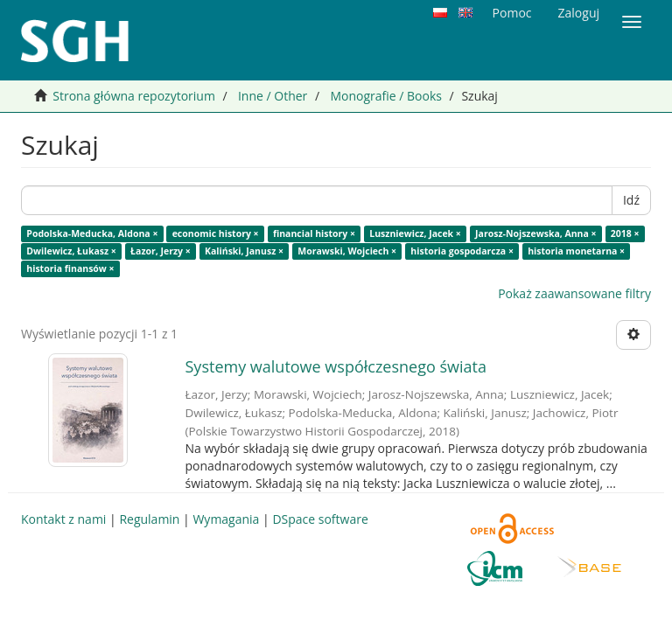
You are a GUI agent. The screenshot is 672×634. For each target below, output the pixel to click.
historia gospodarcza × (462, 251)
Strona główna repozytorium (134, 96)
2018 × (625, 233)
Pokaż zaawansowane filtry (574, 293)
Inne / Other (273, 96)
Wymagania (226, 519)
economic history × (216, 233)
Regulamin (149, 519)
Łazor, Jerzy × (161, 251)
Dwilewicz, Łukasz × (71, 251)
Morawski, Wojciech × (347, 251)
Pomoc (512, 13)
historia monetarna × (576, 251)
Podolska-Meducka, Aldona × (92, 233)
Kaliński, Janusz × (244, 251)
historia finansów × (70, 268)
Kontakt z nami (63, 519)
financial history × (314, 233)
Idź (631, 200)
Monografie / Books (386, 96)
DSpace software (320, 519)
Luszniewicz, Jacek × (415, 233)
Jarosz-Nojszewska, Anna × (536, 233)
